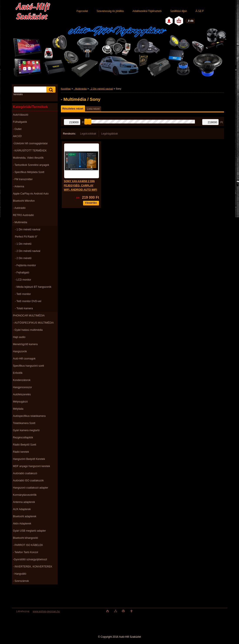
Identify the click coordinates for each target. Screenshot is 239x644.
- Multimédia (20, 222)
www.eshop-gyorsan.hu (46, 611)
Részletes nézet (73, 109)
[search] (50, 90)
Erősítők (18, 373)
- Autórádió (19, 208)
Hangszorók (20, 351)
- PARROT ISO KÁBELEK (28, 545)
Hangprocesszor (23, 387)
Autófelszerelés (22, 394)
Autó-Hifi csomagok (24, 359)
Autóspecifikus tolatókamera (29, 416)
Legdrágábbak (110, 134)
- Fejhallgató (22, 273)
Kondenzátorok (22, 380)
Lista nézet (93, 109)
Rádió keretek (21, 452)
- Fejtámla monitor (26, 265)
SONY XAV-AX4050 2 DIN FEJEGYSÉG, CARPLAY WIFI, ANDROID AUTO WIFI (81, 186)
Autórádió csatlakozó (25, 473)
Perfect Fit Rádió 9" (26, 237)
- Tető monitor (23, 294)
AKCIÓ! (18, 136)
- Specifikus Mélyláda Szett (29, 172)
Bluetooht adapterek (25, 516)
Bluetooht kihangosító (26, 538)
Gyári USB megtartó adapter (29, 531)
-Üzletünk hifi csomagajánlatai (30, 143)
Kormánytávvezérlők (25, 495)
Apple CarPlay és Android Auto (31, 194)
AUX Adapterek (22, 509)
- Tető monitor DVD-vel (28, 301)
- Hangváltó (20, 574)
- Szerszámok (21, 581)
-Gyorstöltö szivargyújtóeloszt (30, 559)
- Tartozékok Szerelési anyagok (31, 165)
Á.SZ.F (200, 11)
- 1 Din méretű (23, 244)
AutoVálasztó (21, 115)
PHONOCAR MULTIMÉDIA (29, 316)
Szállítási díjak (178, 11)
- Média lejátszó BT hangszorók (33, 287)
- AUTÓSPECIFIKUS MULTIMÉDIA (33, 323)
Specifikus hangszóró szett (29, 366)
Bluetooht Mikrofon (24, 201)
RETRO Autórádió (23, 215)
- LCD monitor (23, 280)
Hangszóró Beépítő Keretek (29, 459)
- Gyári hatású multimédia (28, 330)
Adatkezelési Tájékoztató (147, 11)
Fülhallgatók (20, 122)
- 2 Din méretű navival (28, 251)
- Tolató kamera (24, 308)
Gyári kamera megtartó (26, 430)
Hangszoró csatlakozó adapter (31, 488)
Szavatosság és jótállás (110, 11)
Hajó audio (19, 337)
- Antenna (19, 186)
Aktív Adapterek (22, 524)
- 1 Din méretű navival (28, 230)
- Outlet (17, 129)
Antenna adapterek (24, 502)
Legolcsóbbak (88, 134)
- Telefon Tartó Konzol (26, 552)
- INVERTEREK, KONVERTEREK (33, 567)
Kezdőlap (66, 89)
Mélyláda (18, 409)
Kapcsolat (82, 11)
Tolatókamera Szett (24, 423)
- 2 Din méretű (23, 258)
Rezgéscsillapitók (23, 438)
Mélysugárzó (20, 402)
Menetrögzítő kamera (25, 344)
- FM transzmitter (23, 179)
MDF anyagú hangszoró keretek (32, 466)
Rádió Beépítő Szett (25, 445)
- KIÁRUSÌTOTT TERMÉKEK (30, 151)
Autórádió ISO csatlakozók (28, 481)
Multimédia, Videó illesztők (28, 158)
